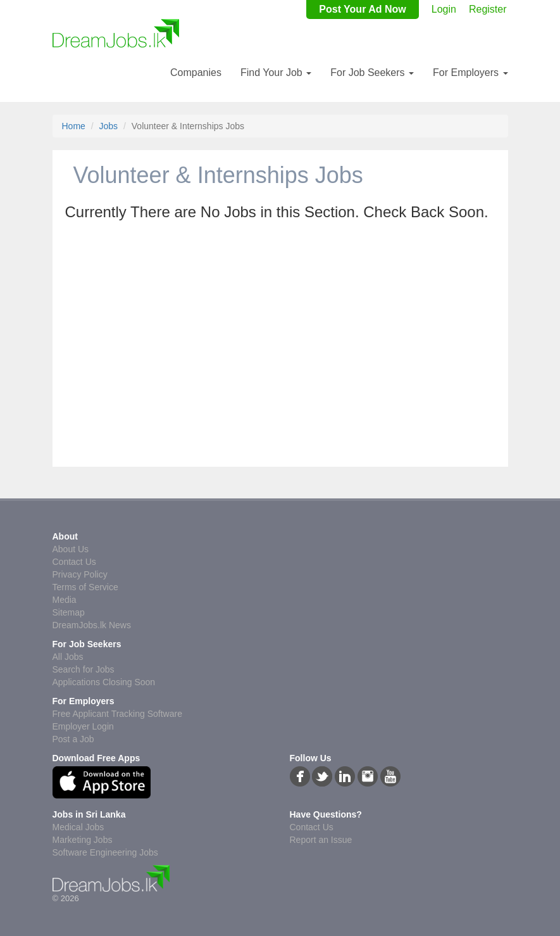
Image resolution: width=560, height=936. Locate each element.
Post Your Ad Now (362, 9)
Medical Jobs (78, 827)
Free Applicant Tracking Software (117, 714)
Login (444, 9)
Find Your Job (276, 73)
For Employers (470, 73)
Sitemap (69, 612)
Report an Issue (321, 840)
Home (74, 126)
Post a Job (73, 739)
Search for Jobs (84, 669)
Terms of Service (85, 587)
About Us (71, 549)
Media (65, 600)
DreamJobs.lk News (92, 625)
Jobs (109, 126)
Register (488, 9)
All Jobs (68, 657)
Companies (196, 73)
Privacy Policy (80, 574)
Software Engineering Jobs (105, 852)
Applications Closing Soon (104, 682)
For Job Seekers (372, 73)
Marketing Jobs (83, 840)
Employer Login (83, 726)
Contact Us (74, 562)
